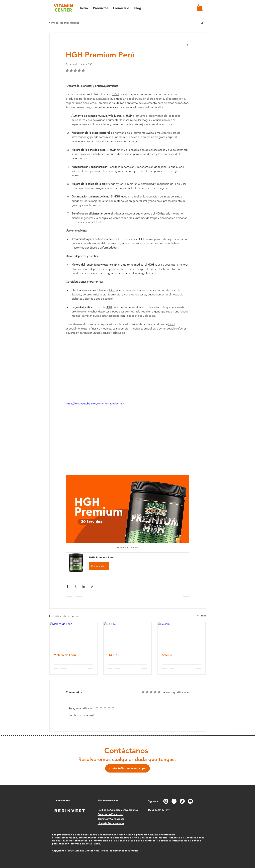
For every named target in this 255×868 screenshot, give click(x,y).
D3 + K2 (114, 655)
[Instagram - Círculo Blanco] (166, 801)
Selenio (167, 655)
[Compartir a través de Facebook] (67, 586)
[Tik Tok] (182, 801)
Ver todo (202, 616)
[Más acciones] (187, 45)
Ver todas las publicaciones (64, 23)
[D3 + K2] (127, 636)
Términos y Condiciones (111, 819)
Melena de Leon (65, 655)
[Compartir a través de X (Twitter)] (76, 586)
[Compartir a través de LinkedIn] (84, 586)
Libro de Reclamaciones (111, 823)
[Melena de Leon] (73, 636)
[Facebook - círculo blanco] (174, 801)
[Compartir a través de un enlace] (92, 586)
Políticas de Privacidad (110, 814)
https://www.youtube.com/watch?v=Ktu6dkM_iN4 (95, 404)
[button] (200, 7)
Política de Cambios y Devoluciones (118, 810)
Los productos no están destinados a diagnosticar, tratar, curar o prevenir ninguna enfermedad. (114, 835)
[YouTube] (190, 801)
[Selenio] (182, 636)
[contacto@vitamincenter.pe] (127, 768)
